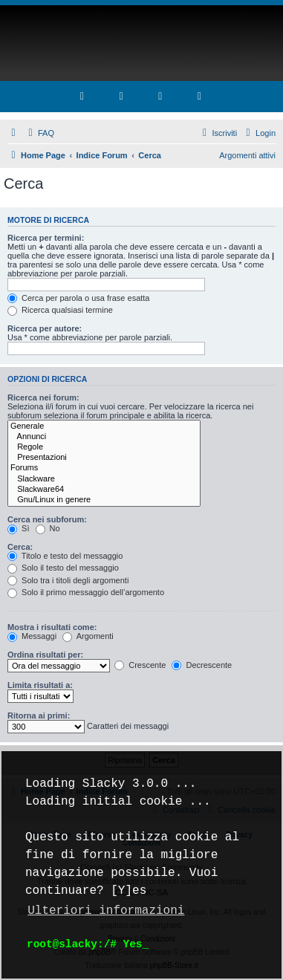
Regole (104, 447)
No (48, 528)
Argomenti (88, 636)
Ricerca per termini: (46, 238)
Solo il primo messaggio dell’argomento (86, 592)
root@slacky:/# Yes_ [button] (88, 944)
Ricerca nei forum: (43, 397)
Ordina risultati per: (45, 655)
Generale (104, 426)
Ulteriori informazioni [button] (106, 911)
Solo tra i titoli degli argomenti (68, 580)
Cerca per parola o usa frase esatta (78, 298)
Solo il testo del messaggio (63, 568)
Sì (18, 528)
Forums (104, 468)
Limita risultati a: (40, 685)
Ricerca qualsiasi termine (60, 310)
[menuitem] (39, 133)
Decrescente (202, 665)
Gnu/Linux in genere (104, 500)
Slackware (104, 479)
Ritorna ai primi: (39, 715)
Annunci (104, 437)
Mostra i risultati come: (52, 627)
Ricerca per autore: (45, 328)
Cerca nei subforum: (47, 519)
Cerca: (20, 547)
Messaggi (32, 636)
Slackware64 (104, 490)
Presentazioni (104, 458)
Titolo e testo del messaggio (65, 556)
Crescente (140, 665)
